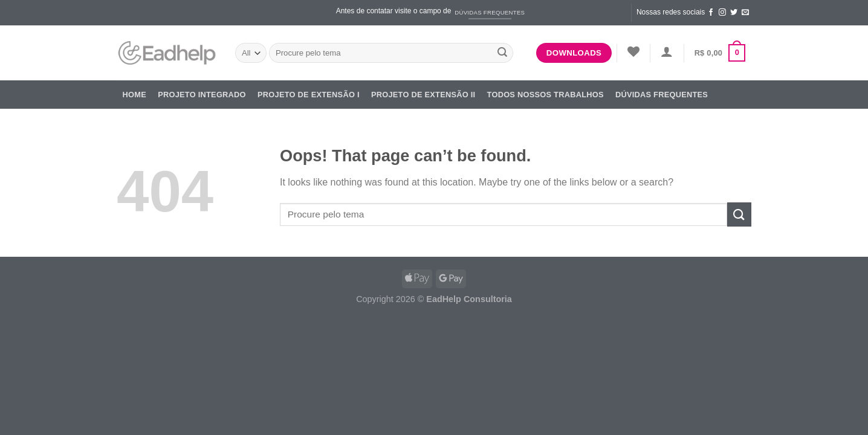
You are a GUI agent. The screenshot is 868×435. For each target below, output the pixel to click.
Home (134, 95)
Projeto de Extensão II (423, 95)
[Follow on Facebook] (711, 13)
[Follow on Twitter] (734, 13)
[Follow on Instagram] (722, 13)
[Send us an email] (745, 13)
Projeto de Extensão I (309, 95)
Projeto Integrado (202, 95)
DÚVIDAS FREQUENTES (662, 95)
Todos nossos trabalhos (546, 95)
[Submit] (502, 53)
